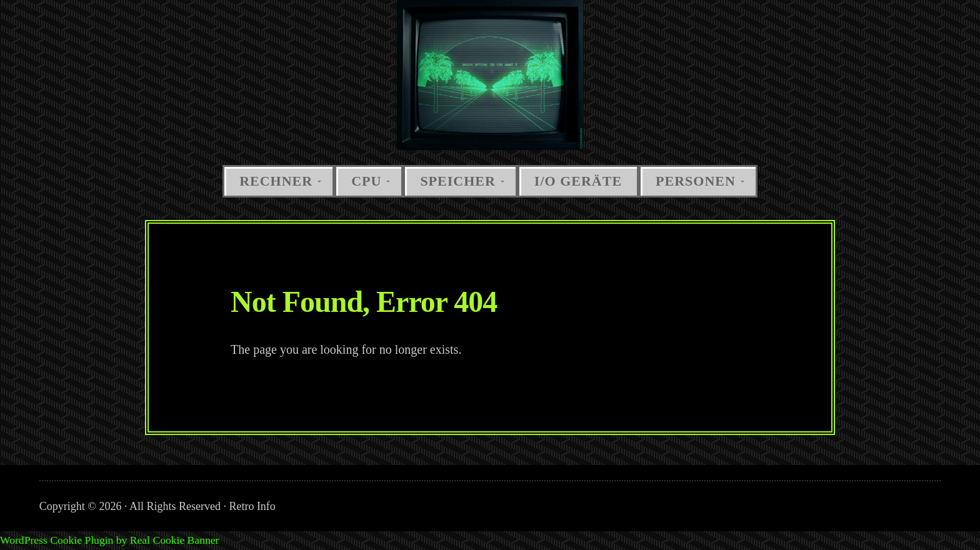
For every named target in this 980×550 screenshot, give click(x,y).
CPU (366, 181)
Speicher (457, 181)
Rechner (276, 181)
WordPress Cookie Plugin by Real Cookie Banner (109, 540)
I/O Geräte (578, 181)
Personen (696, 181)
